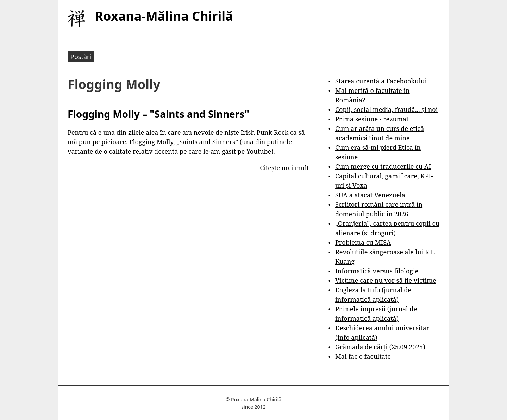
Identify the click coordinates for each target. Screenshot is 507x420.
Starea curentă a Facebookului (381, 81)
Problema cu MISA (363, 242)
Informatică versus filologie (377, 271)
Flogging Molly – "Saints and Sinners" (158, 114)
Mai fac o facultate (363, 356)
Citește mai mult (284, 168)
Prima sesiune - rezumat (372, 119)
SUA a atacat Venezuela (370, 195)
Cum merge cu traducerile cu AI (383, 166)
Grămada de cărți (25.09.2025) (380, 347)
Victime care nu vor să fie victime (386, 280)
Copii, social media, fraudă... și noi (386, 109)
